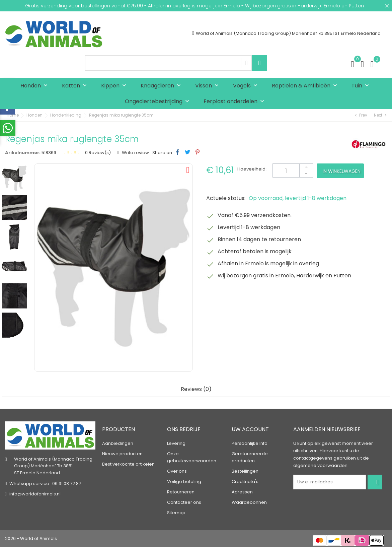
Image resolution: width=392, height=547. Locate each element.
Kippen (115, 86)
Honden (35, 86)
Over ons (177, 471)
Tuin (362, 86)
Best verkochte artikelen (128, 464)
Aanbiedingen (118, 443)
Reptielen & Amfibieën (306, 86)
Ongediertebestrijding (159, 102)
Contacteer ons (184, 502)
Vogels (247, 86)
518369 (49, 153)
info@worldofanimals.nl (35, 494)
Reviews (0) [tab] (196, 389)
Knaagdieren (162, 86)
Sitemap (176, 513)
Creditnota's (245, 482)
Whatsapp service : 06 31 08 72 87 (45, 484)
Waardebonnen (249, 502)
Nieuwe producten (122, 454)
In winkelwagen (342, 171)
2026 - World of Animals (31, 538)
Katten (76, 86)
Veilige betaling (184, 482)
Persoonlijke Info (250, 443)
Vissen (208, 86)
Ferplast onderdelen (235, 102)
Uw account (250, 429)
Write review (135, 153)
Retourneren (181, 492)
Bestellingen (245, 471)
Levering (176, 443)
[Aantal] (293, 170)
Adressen (242, 492)
